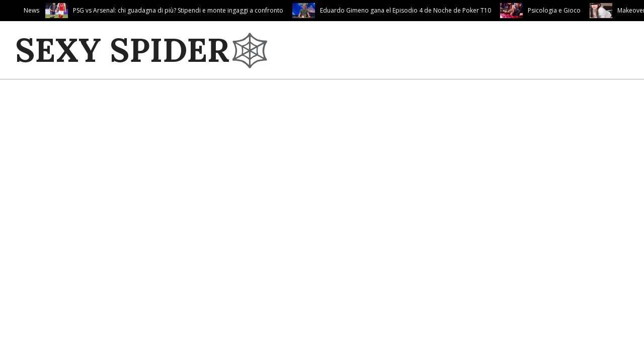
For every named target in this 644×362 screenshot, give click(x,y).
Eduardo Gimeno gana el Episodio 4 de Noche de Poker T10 (406, 10)
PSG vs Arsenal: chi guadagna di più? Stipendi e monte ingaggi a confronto (178, 10)
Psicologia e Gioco (554, 10)
